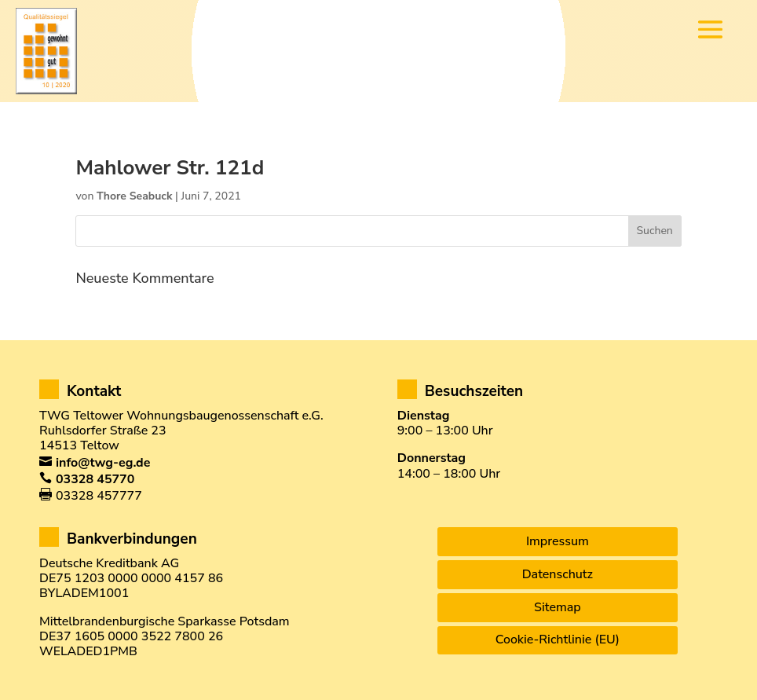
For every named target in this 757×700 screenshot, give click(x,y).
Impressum (558, 541)
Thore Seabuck (134, 196)
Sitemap (558, 607)
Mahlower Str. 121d (170, 168)
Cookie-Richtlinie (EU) (558, 640)
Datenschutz (558, 574)
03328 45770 (95, 479)
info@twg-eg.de (103, 463)
